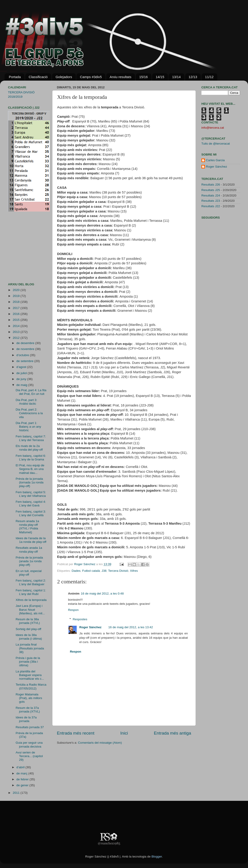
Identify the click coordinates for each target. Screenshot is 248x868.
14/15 (160, 77)
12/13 (193, 77)
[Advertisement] (22, 247)
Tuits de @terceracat (216, 144)
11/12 (209, 77)
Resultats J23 (211, 201)
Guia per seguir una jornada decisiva (29, 744)
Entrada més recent (76, 733)
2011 (17, 793)
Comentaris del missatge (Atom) (100, 743)
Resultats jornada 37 (30, 727)
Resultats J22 (211, 206)
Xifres (134, 571)
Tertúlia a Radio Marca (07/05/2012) (31, 686)
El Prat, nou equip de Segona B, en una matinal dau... (30, 469)
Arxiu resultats (120, 77)
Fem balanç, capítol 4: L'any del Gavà (31, 504)
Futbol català (91, 571)
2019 (17, 296)
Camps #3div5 (91, 77)
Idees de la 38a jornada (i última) (29, 637)
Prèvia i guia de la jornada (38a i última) (28, 662)
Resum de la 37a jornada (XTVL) (28, 710)
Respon (73, 610)
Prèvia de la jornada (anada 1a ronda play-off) (29, 561)
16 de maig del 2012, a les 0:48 (102, 594)
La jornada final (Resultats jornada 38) (30, 648)
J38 (104, 571)
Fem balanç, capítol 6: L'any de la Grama (31, 458)
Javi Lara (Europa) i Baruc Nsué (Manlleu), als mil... (30, 609)
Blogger (157, 857)
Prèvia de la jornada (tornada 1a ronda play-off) (30, 482)
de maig (22, 385)
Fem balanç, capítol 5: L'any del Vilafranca (31, 494)
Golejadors (64, 77)
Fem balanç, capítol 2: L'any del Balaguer (31, 582)
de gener (23, 785)
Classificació (38, 77)
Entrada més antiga (172, 733)
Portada (15, 77)
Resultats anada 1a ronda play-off (29, 550)
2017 (17, 308)
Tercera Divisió (118, 571)
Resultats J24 (211, 195)
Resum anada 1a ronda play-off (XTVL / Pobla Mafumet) (27, 527)
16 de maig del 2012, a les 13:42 (131, 627)
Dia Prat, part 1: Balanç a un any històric (28, 427)
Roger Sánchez (85, 564)
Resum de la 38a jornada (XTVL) (28, 621)
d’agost (22, 367)
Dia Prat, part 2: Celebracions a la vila (29, 413)
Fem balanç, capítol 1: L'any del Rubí (31, 592)
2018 (17, 302)
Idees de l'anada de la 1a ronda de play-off (31, 540)
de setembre (25, 361)
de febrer (23, 779)
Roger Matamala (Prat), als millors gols (29, 698)
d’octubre (23, 355)
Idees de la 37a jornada (26, 719)
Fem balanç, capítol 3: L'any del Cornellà (31, 513)
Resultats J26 (211, 185)
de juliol (22, 373)
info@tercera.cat (213, 128)
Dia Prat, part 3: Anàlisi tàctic (27, 402)
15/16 (144, 77)
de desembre (26, 343)
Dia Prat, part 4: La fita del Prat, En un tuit (31, 392)
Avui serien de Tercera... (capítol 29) (29, 756)
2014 (17, 326)
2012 (17, 338)
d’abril (21, 767)
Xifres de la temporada (31, 600)
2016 (17, 314)
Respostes (80, 619)
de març (22, 773)
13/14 (176, 77)
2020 (17, 290)
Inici (124, 733)
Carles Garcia (215, 160)
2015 (17, 320)
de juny (22, 379)
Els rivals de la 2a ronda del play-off (29, 448)
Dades (76, 571)
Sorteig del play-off (28, 629)
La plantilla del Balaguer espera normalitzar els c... (30, 675)
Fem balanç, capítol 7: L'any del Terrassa (31, 438)
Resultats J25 (211, 190)
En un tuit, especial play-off (29, 573)
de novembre (26, 349)
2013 (17, 332)
